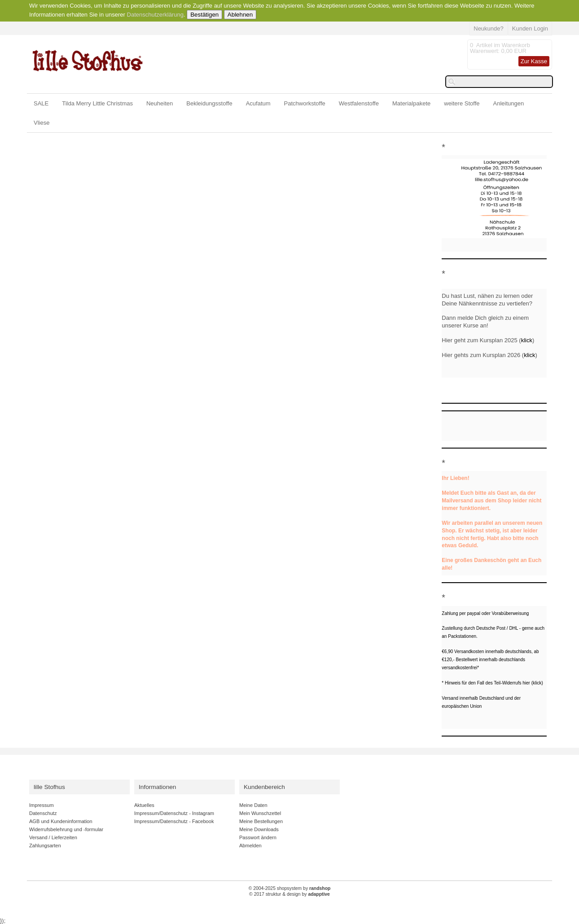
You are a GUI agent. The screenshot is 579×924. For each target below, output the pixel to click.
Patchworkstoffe (305, 103)
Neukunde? (489, 28)
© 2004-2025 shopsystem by (290, 888)
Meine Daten (253, 805)
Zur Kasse (534, 61)
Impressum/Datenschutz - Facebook (174, 821)
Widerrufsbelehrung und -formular (66, 829)
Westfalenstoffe (359, 103)
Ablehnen (240, 15)
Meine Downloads (259, 829)
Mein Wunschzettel (260, 813)
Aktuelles (144, 805)
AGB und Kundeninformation (61, 821)
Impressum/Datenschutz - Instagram (174, 813)
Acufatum (258, 103)
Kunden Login (530, 28)
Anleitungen (509, 103)
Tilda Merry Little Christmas (97, 103)
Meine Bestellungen (261, 821)
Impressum (42, 805)
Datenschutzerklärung (155, 15)
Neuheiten (160, 103)
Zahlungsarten (45, 846)
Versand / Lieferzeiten (53, 837)
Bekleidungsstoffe (209, 103)
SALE (41, 103)
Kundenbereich (264, 787)
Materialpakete (411, 103)
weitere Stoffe (462, 103)
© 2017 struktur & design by (289, 894)
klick (527, 340)
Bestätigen (204, 15)
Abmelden (250, 846)
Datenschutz (43, 813)
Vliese (42, 123)
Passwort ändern (258, 837)
